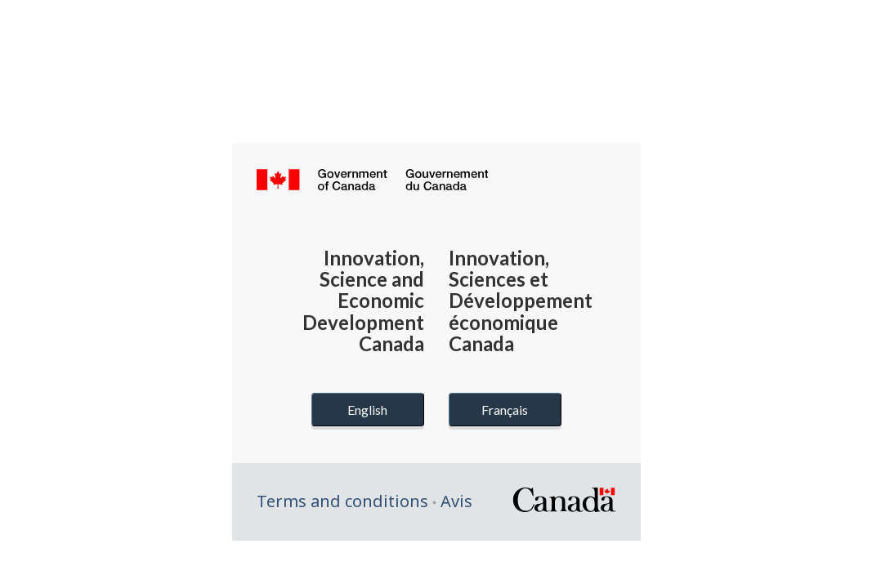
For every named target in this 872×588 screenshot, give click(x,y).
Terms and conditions (342, 501)
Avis (456, 501)
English (367, 410)
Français (505, 410)
